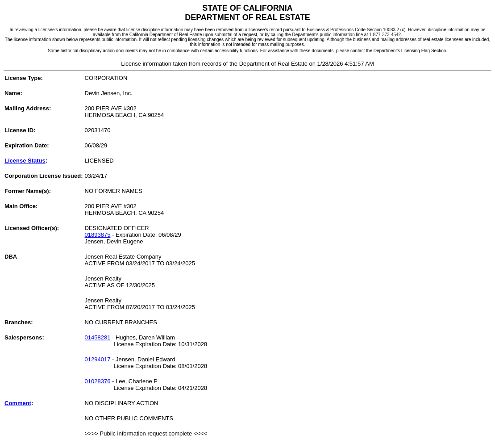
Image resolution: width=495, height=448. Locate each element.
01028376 (98, 381)
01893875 (98, 235)
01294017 (98, 359)
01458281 (98, 337)
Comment (18, 403)
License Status (25, 161)
